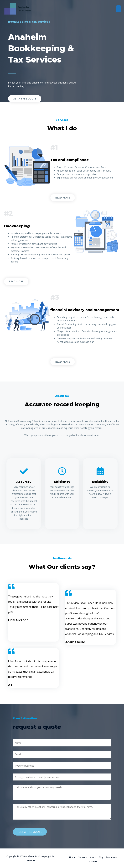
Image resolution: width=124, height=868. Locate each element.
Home (72, 857)
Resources (111, 857)
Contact (93, 861)
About (93, 857)
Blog (101, 857)
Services (83, 857)
